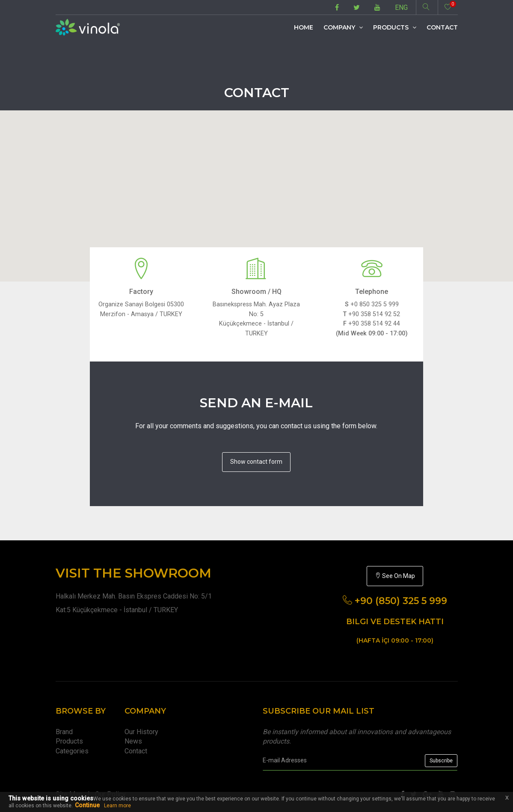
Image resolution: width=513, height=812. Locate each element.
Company (343, 27)
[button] (257, 188)
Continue (87, 805)
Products (395, 27)
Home (304, 27)
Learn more (117, 806)
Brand (64, 732)
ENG (401, 7)
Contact (442, 27)
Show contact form (256, 462)
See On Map (395, 576)
